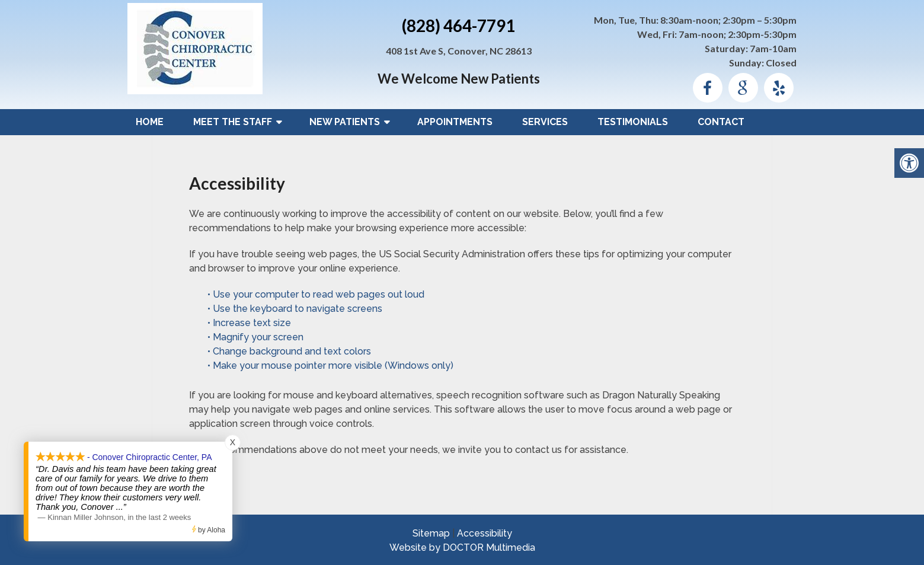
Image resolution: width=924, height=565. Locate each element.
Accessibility (485, 533)
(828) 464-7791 (458, 25)
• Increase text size (250, 323)
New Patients (345, 122)
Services (545, 122)
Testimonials (633, 122)
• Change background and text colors (290, 351)
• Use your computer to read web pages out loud (317, 294)
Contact (721, 122)
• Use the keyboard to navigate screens (296, 309)
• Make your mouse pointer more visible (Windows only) (330, 366)
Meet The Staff (233, 122)
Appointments (455, 122)
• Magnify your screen (257, 337)
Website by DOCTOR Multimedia (462, 548)
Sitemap (431, 533)
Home (150, 122)
